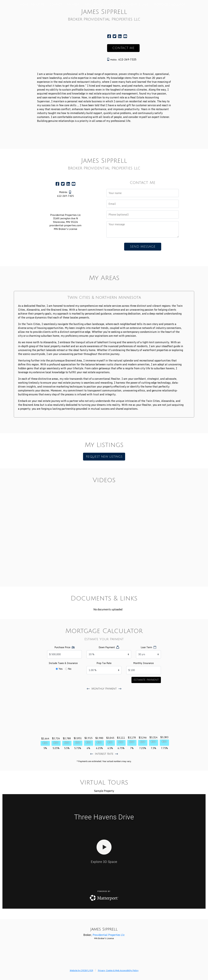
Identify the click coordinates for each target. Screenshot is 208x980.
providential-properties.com (65, 225)
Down (107, 647)
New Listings (94, 5)
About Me (38, 5)
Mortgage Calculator (169, 5)
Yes (61, 669)
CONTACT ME (123, 48)
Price (62, 647)
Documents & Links (135, 5)
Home (24, 5)
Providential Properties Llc (109, 935)
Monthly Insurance (143, 663)
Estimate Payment (146, 680)
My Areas (73, 5)
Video (112, 5)
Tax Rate (104, 663)
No (70, 669)
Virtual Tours (104, 11)
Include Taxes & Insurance (63, 663)
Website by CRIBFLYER (81, 970)
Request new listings (104, 457)
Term (146, 647)
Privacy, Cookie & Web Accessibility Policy (118, 970)
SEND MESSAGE (143, 247)
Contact (56, 5)
